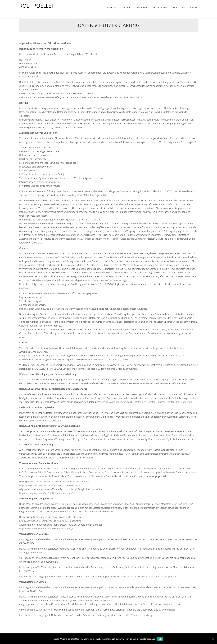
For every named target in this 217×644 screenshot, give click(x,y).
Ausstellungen (160, 8)
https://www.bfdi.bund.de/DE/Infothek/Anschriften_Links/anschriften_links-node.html (147, 402)
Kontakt (194, 8)
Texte (174, 8)
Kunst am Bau (141, 8)
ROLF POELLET (37, 6)
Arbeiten (126, 8)
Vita (183, 8)
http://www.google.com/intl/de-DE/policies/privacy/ (46, 493)
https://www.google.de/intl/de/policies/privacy (152, 576)
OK (160, 639)
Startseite (112, 8)
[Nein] (213, 639)
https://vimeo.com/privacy (139, 615)
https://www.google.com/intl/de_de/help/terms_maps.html (50, 521)
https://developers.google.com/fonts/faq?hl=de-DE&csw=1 (50, 485)
